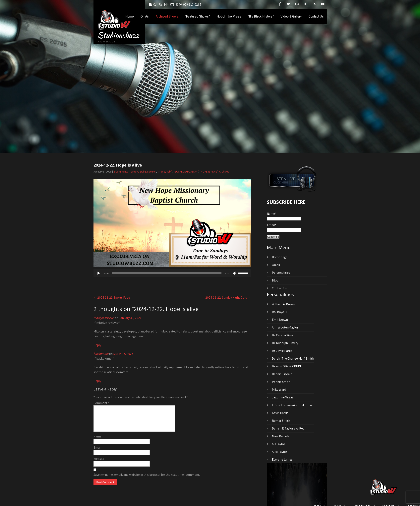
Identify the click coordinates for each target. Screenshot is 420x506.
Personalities (281, 273)
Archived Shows (167, 16)
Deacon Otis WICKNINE (287, 366)
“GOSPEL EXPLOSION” (186, 172)
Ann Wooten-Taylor (285, 327)
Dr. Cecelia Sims (282, 335)
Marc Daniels (281, 436)
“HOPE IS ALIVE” (209, 172)
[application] (172, 273)
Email (97, 452)
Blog (275, 280)
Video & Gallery (291, 16)
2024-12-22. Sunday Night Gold (228, 298)
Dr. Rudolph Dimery (285, 343)
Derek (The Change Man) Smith (293, 358)
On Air (145, 16)
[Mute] (235, 273)
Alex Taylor (279, 452)
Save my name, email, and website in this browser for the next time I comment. (147, 479)
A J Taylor (278, 444)
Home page (280, 257)
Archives (224, 172)
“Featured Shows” (197, 16)
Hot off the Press (229, 16)
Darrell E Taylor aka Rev (288, 428)
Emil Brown (280, 320)
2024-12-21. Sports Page (112, 298)
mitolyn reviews (104, 318)
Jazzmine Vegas (283, 397)
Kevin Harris (280, 413)
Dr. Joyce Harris (282, 351)
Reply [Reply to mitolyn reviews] (97, 345)
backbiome (101, 354)
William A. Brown (283, 304)
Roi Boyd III (279, 312)
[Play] (99, 273)
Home (130, 16)
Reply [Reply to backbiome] (97, 381)
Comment (101, 403)
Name (97, 441)
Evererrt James (282, 459)
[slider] (167, 273)
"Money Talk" (165, 172)
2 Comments (121, 172)
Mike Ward (279, 390)
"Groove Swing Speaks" (143, 172)
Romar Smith (281, 421)
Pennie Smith (281, 382)
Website (99, 463)
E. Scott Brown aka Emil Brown (293, 405)
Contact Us (316, 16)
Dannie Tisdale (282, 374)
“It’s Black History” (261, 16)
